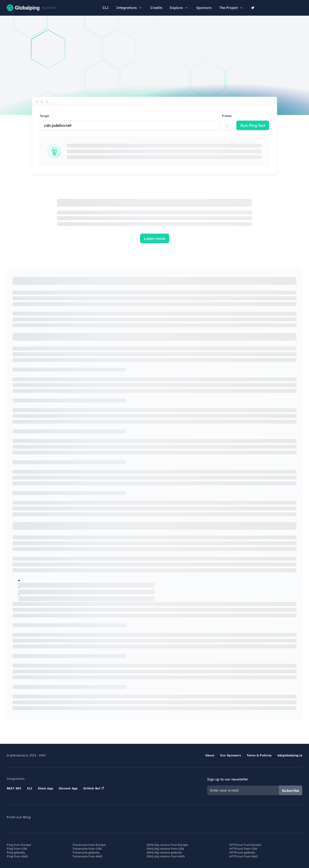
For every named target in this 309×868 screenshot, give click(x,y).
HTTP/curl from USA (243, 849)
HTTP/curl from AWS (244, 856)
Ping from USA (17, 849)
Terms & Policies (259, 755)
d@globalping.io (290, 755)
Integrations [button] (130, 8)
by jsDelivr (49, 8)
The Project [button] (232, 8)
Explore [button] (179, 8)
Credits (156, 8)
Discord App (68, 788)
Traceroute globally (86, 852)
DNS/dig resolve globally (164, 852)
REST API (14, 788)
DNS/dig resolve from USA (165, 849)
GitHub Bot (94, 788)
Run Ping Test (253, 125)
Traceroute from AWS (87, 856)
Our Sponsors (230, 755)
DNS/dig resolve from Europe (167, 845)
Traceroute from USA (87, 849)
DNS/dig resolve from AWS (166, 856)
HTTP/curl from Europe (245, 845)
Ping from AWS (17, 856)
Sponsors (204, 8)
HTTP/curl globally (242, 852)
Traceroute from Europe (89, 845)
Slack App (46, 788)
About (210, 755)
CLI (106, 8)
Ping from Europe (19, 845)
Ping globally (16, 852)
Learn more (155, 238)
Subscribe (291, 791)
